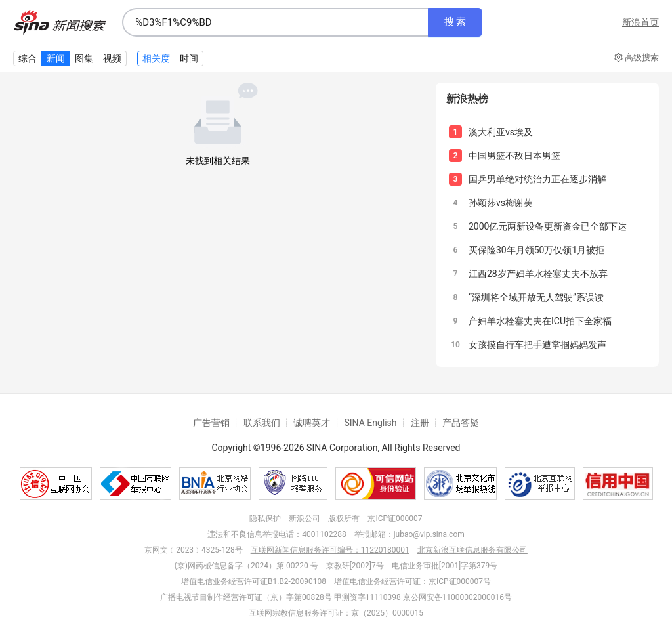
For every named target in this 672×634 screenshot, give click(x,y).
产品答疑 (461, 423)
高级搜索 (637, 58)
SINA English (370, 423)
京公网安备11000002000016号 (457, 597)
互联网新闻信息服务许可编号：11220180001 (330, 550)
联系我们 (262, 423)
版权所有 (344, 518)
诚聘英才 (312, 423)
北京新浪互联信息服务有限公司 (472, 550)
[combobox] (275, 22)
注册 (420, 423)
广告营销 (211, 423)
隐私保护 (265, 518)
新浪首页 (640, 22)
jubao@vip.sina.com (429, 534)
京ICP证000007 (395, 518)
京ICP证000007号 (460, 581)
